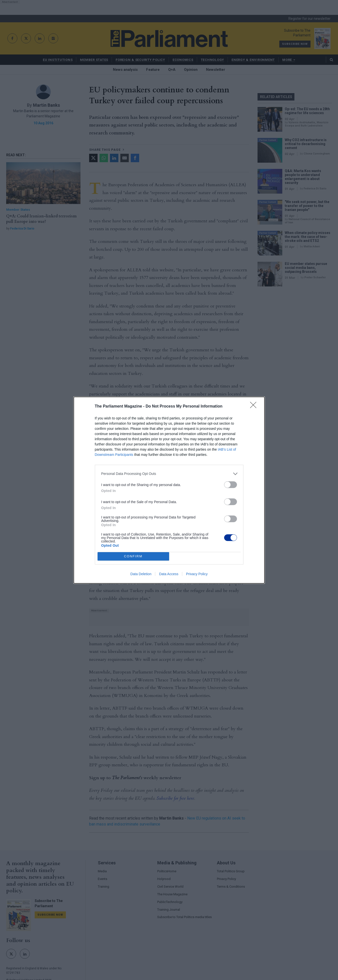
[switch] (231, 485)
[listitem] (169, 474)
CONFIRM (133, 556)
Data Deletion (141, 574)
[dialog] (169, 490)
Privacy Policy (197, 574)
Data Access (169, 574)
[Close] (255, 407)
